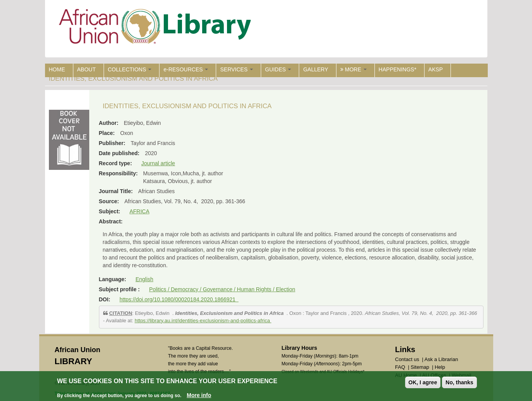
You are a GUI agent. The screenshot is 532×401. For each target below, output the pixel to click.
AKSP (436, 69)
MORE (354, 69)
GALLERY (315, 69)
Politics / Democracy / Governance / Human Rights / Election (222, 289)
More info (199, 395)
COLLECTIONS (130, 69)
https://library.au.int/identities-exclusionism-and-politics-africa (203, 321)
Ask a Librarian (441, 359)
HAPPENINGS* (398, 69)
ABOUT (87, 69)
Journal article (158, 163)
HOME (57, 69)
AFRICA (139, 211)
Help (440, 367)
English (144, 279)
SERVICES (236, 69)
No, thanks (459, 382)
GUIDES (278, 69)
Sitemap (420, 367)
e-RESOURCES (186, 69)
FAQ (400, 367)
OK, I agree (423, 382)
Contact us (407, 359)
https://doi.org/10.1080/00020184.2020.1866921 (179, 299)
